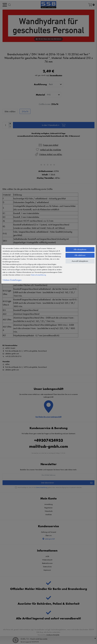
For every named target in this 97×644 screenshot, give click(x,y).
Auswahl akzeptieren (80, 261)
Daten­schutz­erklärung (38, 275)
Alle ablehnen (80, 255)
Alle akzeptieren (80, 249)
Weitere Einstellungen (12, 280)
